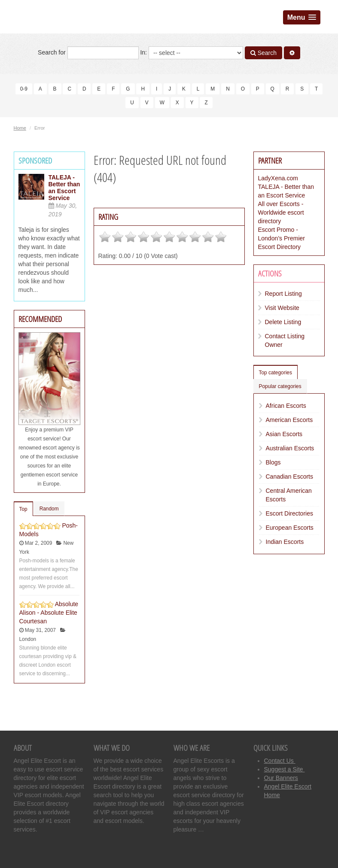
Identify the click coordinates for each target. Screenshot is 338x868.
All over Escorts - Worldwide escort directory (281, 212)
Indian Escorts (285, 542)
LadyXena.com (278, 178)
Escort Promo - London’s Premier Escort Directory (282, 238)
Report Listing (283, 294)
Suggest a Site (285, 769)
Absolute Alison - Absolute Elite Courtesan (49, 613)
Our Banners (281, 778)
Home (20, 128)
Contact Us (280, 761)
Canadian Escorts (290, 476)
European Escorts (290, 528)
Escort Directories (289, 513)
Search (263, 53)
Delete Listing (283, 322)
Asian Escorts (284, 434)
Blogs (273, 462)
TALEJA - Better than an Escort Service (64, 188)
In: (191, 53)
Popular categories (280, 386)
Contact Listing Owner (285, 340)
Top (23, 509)
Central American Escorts (289, 495)
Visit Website (282, 308)
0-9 (24, 89)
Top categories (276, 373)
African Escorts (286, 406)
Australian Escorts (290, 448)
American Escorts (289, 420)
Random (49, 509)
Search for (88, 53)
